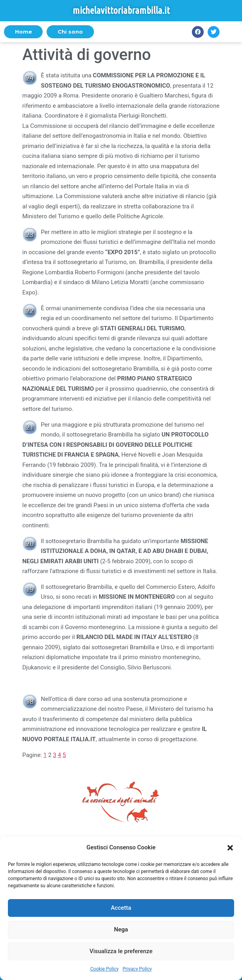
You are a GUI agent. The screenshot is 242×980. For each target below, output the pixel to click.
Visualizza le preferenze (121, 951)
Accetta (121, 908)
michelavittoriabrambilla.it (121, 10)
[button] (230, 848)
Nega (121, 929)
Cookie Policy (105, 969)
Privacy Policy (137, 969)
